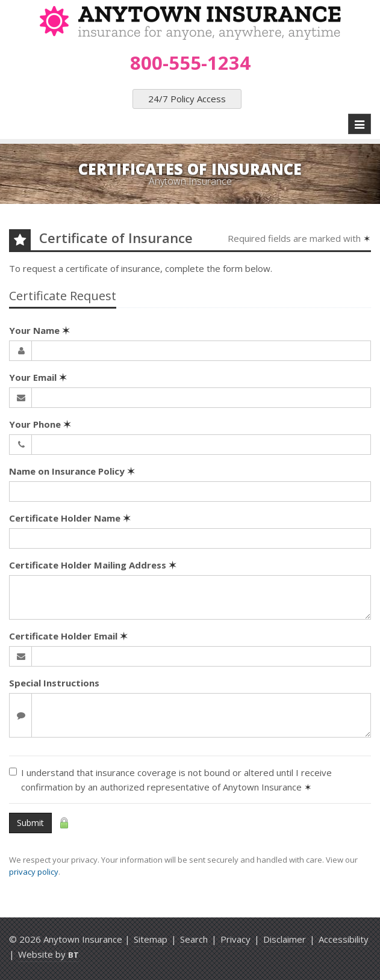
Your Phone (40, 424)
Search (194, 939)
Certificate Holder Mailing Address (93, 565)
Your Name (39, 330)
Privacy (235, 939)
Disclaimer (285, 939)
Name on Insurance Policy (72, 471)
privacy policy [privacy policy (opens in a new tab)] (34, 872)
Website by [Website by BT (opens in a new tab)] (48, 954)
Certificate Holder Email (68, 636)
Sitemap (151, 939)
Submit (30, 823)
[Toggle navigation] (360, 124)
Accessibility (344, 939)
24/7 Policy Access (187, 99)
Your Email (38, 377)
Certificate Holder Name (70, 518)
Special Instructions (54, 683)
